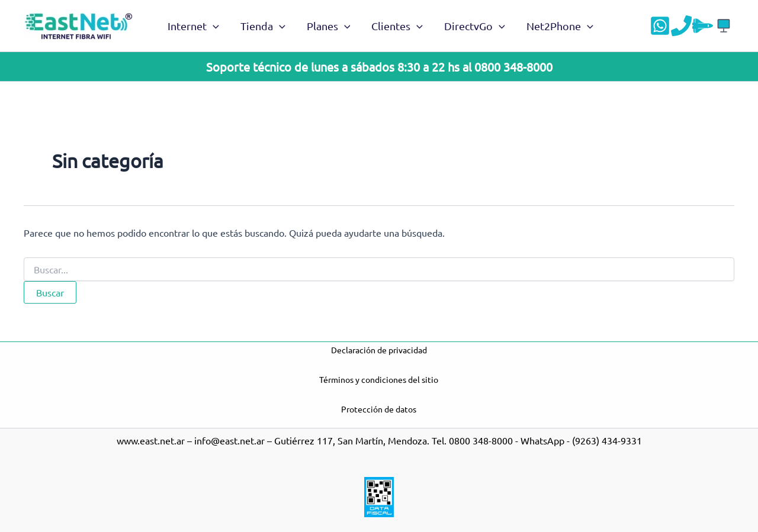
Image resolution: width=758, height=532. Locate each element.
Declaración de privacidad (379, 350)
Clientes (397, 26)
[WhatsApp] (660, 26)
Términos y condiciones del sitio (379, 379)
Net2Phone (560, 26)
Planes (329, 26)
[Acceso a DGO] (724, 26)
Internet (193, 26)
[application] (213, 26)
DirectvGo (475, 26)
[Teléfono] (681, 26)
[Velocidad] (703, 26)
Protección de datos (379, 409)
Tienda (263, 26)
